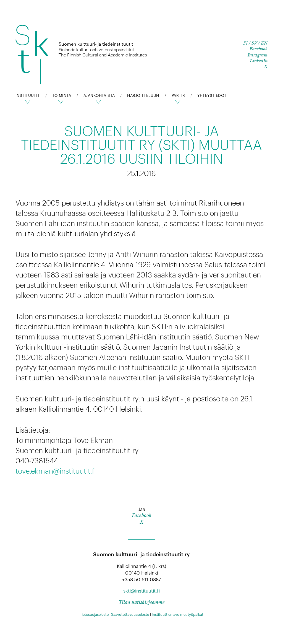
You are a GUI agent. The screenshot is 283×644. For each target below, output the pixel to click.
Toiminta (62, 95)
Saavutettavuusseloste (130, 614)
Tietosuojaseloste (94, 614)
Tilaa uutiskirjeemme (142, 602)
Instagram (258, 55)
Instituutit (28, 95)
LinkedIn (259, 61)
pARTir (178, 95)
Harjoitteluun (143, 95)
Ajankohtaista (99, 95)
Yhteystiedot (212, 95)
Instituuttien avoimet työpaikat (178, 614)
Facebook (259, 49)
